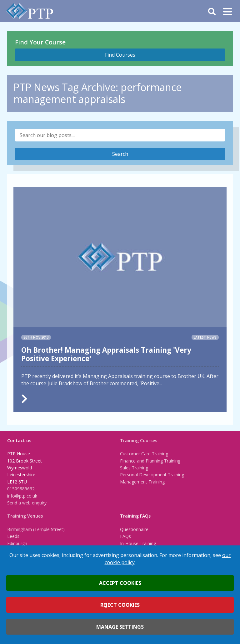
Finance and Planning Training (150, 461)
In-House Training (138, 543)
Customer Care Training (144, 454)
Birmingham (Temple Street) (36, 529)
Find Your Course (40, 42)
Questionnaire (134, 529)
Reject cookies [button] (120, 605)
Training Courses (139, 440)
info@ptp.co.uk (22, 496)
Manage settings (120, 627)
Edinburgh (17, 543)
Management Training (142, 482)
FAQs (125, 536)
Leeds (13, 536)
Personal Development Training (152, 475)
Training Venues (25, 516)
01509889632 (21, 489)
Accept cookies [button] (120, 583)
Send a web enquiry (27, 503)
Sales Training (134, 468)
